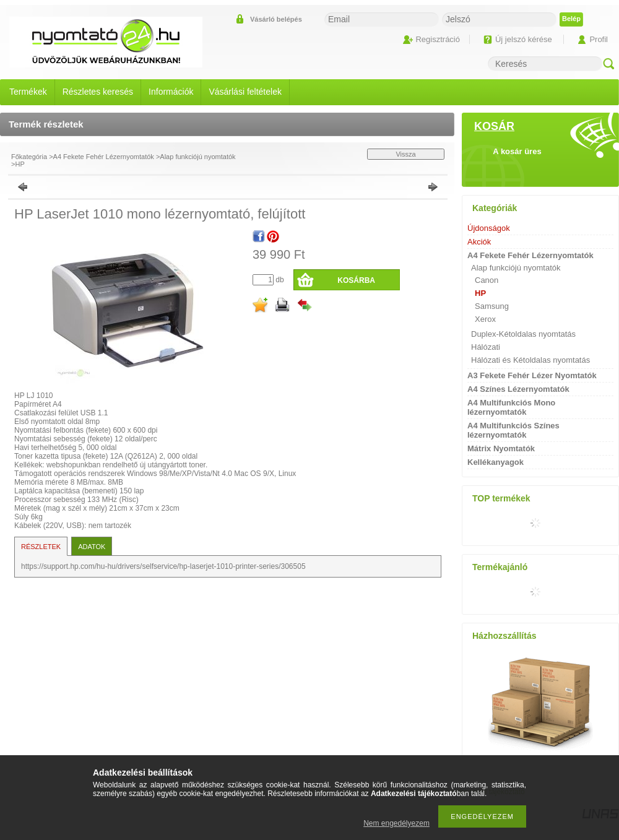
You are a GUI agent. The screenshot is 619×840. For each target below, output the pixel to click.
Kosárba (356, 280)
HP (19, 164)
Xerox (485, 319)
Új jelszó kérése (524, 39)
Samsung (492, 306)
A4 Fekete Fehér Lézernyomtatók (104, 157)
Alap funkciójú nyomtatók (197, 157)
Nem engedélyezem (396, 823)
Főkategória (29, 157)
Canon (487, 280)
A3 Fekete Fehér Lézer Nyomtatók (532, 375)
